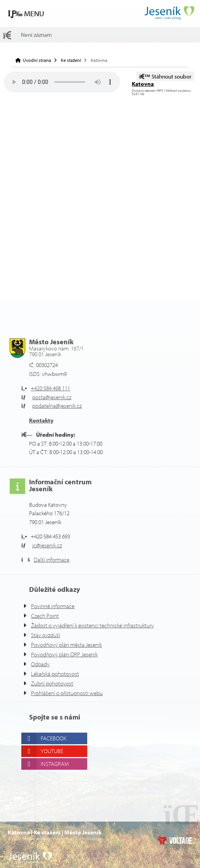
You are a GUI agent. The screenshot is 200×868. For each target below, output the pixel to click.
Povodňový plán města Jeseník (71, 645)
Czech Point (47, 616)
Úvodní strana (169, 13)
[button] (27, 14)
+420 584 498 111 (54, 388)
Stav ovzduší (48, 635)
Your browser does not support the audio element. (62, 82)
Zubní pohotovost (53, 683)
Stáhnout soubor (166, 76)
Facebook (57, 738)
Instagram (58, 764)
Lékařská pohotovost (58, 674)
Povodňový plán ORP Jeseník (70, 654)
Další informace (54, 560)
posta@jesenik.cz (55, 397)
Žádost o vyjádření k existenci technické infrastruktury (100, 625)
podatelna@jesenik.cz (61, 406)
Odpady (41, 664)
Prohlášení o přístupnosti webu (71, 693)
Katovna (143, 84)
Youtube (55, 751)
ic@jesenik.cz (50, 545)
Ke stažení (73, 60)
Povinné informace (55, 606)
